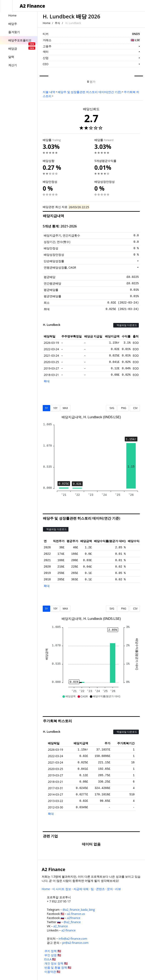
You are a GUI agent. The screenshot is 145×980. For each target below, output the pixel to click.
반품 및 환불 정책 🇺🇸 (58, 967)
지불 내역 (49, 92)
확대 (47, 381)
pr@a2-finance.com (75, 943)
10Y (55, 408)
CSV (135, 408)
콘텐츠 (100, 889)
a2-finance (68, 930)
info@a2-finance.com (73, 939)
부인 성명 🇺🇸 (53, 955)
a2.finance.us (76, 914)
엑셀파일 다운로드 (126, 325)
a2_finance (61, 926)
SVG (111, 408)
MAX (65, 408)
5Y (46, 408)
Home (47, 23)
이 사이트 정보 (62, 889)
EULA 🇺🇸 (50, 959)
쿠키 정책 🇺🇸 (53, 951)
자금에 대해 (81, 889)
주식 (57, 23)
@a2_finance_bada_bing (79, 910)
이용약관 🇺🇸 (52, 972)
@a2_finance (72, 922)
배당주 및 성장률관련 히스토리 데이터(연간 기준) (89, 92)
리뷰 (118, 889)
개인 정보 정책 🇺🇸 (56, 963)
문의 (110, 889)
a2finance (74, 918)
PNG (123, 408)
